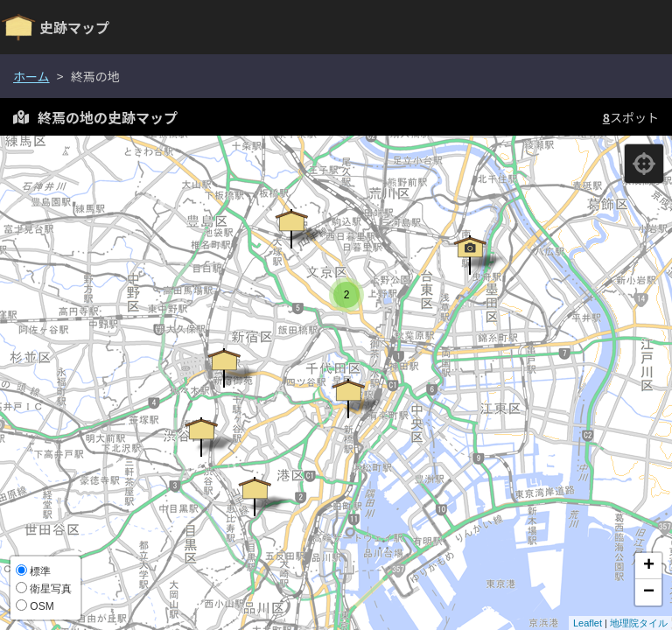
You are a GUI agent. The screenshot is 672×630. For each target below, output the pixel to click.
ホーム (31, 76)
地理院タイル (639, 623)
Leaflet (588, 623)
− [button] (649, 592)
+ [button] (649, 566)
